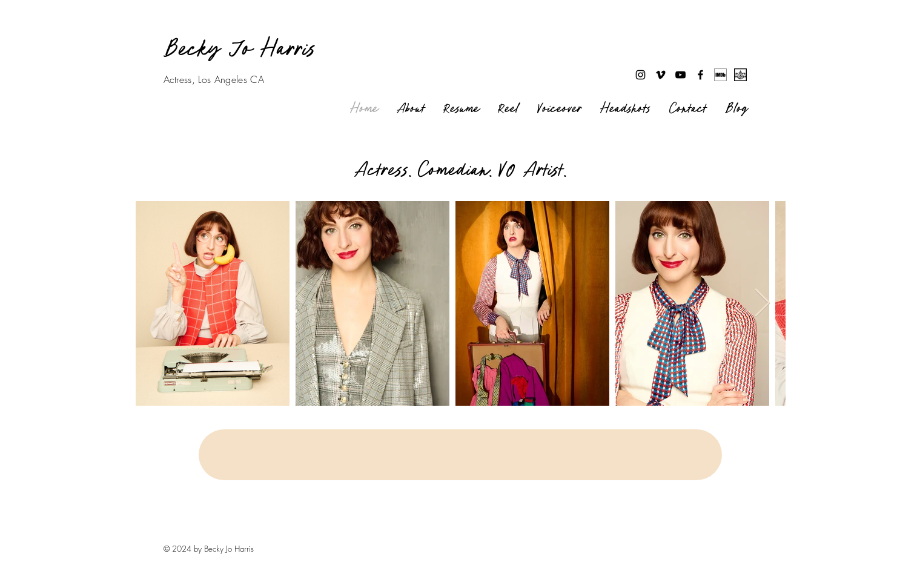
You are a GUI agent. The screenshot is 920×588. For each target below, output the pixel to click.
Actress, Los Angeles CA (214, 79)
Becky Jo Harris (240, 49)
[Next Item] (763, 304)
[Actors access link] (740, 75)
